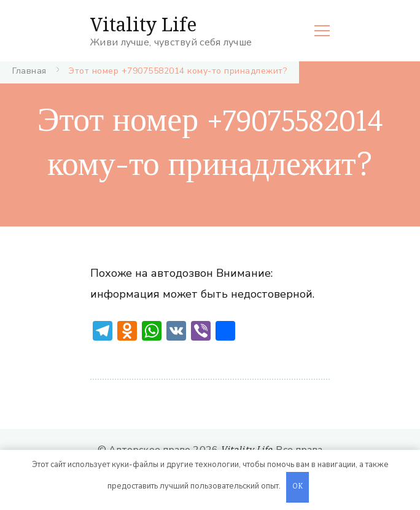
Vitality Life (143, 24)
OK (298, 487)
